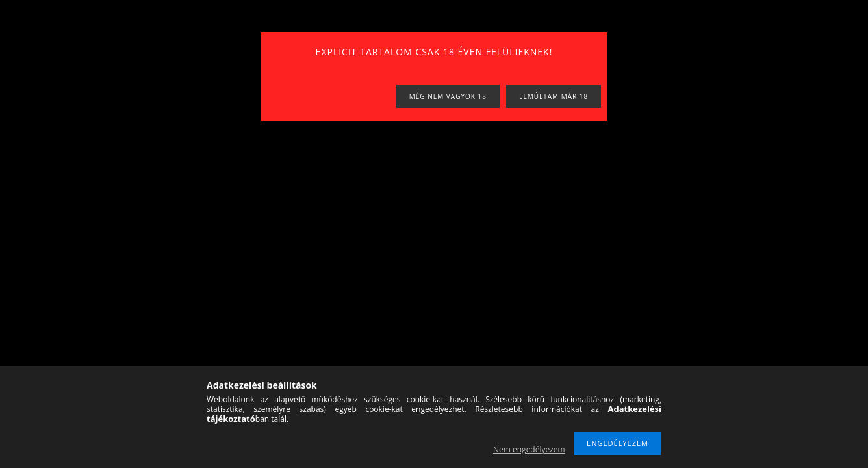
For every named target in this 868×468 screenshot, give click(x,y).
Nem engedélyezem (529, 449)
